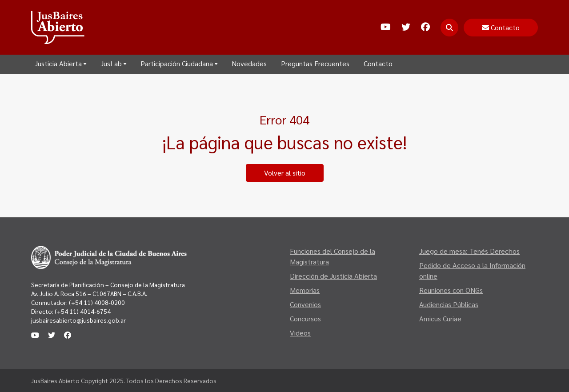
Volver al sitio (285, 173)
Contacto (378, 63)
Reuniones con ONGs (451, 290)
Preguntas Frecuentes (315, 63)
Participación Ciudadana (179, 63)
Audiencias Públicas (449, 304)
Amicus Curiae (440, 318)
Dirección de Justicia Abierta (333, 276)
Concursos (305, 318)
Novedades (249, 63)
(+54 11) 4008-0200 (96, 302)
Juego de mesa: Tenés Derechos (469, 251)
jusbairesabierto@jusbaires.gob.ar (78, 320)
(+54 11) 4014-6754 (83, 311)
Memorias (305, 290)
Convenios (305, 304)
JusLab (113, 63)
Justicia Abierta (60, 63)
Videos (300, 333)
